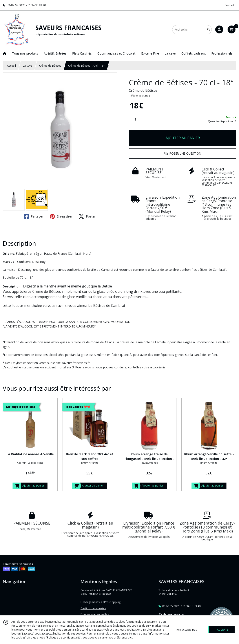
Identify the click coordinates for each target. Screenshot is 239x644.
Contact (229, 5)
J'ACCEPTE (222, 630)
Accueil (11, 66)
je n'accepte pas (187, 630)
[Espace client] (219, 29)
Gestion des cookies (93, 608)
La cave (27, 66)
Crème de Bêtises (50, 66)
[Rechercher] (209, 30)
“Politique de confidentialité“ (64, 638)
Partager (34, 216)
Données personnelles (95, 614)
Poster (87, 216)
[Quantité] (137, 119)
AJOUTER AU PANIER (183, 138)
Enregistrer (61, 216)
